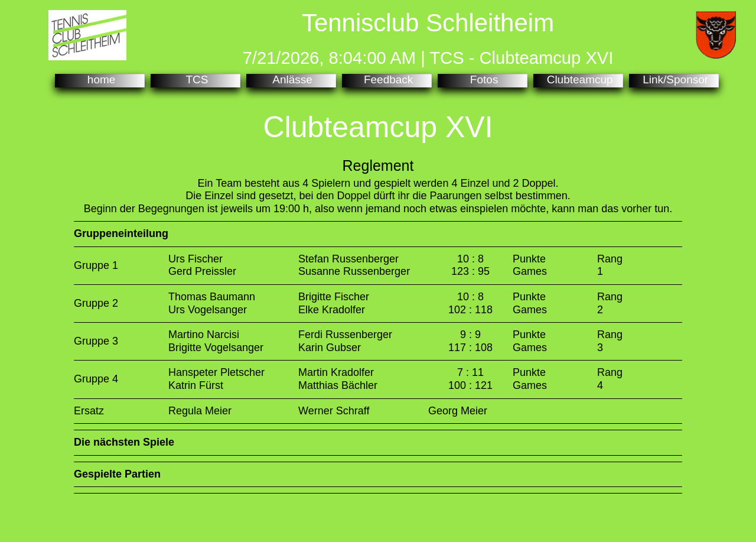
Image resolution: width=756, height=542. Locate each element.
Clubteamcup (578, 80)
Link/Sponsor (674, 80)
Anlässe (291, 80)
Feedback (387, 80)
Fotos (483, 80)
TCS (196, 80)
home (100, 80)
